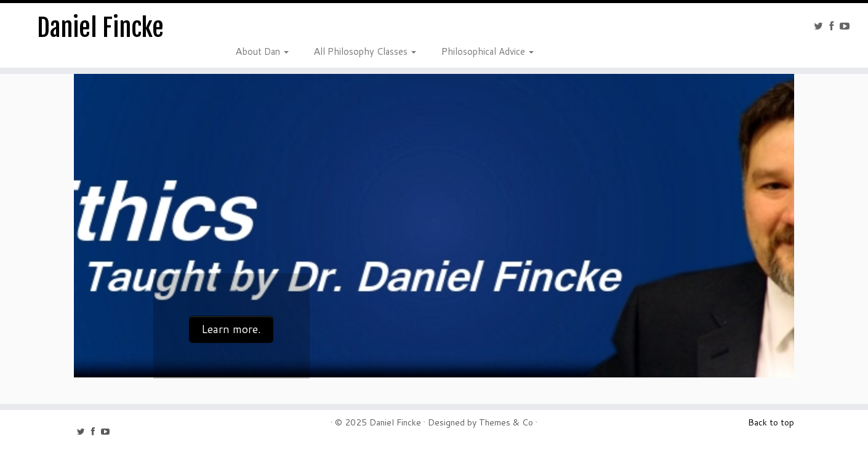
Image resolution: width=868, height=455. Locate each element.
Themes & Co (506, 422)
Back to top (771, 422)
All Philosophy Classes (365, 50)
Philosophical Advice (487, 50)
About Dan (262, 50)
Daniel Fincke (100, 28)
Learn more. (231, 329)
